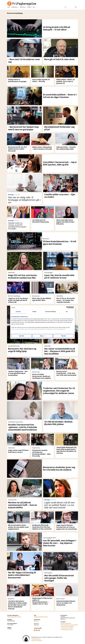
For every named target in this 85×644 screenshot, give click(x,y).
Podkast (29, 7)
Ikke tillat (21, 336)
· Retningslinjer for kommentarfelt (69, 625)
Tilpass (43, 336)
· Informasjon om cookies (67, 628)
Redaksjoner (15, 7)
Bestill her (37, 625)
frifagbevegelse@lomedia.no (14, 617)
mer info (17, 327)
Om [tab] (67, 311)
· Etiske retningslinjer (66, 623)
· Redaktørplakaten (36, 639)
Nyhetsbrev (23, 7)
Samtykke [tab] (18, 311)
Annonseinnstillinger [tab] (51, 311)
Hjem (9, 7)
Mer (34, 7)
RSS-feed (36, 621)
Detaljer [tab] (34, 311)
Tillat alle (64, 336)
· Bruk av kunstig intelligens (67, 626)
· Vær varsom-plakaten (37, 641)
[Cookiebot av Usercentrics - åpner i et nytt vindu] (67, 307)
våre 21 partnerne (19, 319)
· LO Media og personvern (67, 630)
